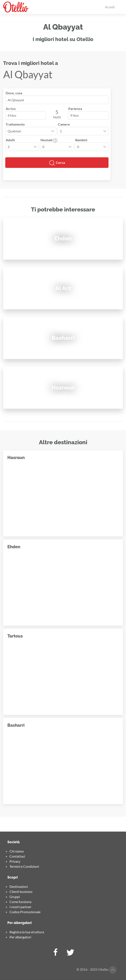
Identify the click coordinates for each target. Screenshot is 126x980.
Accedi (110, 7)
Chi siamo (17, 851)
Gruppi (15, 897)
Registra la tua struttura (27, 932)
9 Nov (74, 115)
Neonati (49, 140)
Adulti (10, 140)
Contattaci (17, 856)
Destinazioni (19, 886)
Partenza (75, 109)
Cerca (57, 163)
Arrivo (11, 109)
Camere (64, 124)
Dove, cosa (14, 93)
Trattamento (15, 124)
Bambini (81, 140)
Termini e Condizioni (24, 866)
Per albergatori (20, 937)
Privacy (15, 861)
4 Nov (12, 115)
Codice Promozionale (25, 912)
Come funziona (20, 902)
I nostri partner (20, 907)
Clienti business (21, 892)
